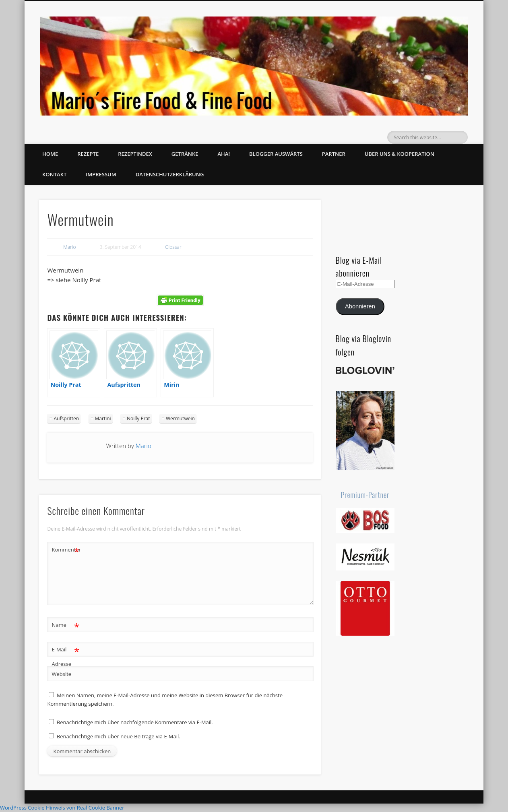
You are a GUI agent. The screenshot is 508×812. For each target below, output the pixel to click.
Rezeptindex (135, 154)
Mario (69, 247)
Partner (334, 154)
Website (61, 674)
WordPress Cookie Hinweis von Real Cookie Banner (62, 808)
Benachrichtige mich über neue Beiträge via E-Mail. (119, 736)
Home (50, 154)
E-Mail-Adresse (65, 655)
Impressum (101, 174)
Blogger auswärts (276, 154)
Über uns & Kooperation (400, 154)
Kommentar (66, 550)
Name (65, 625)
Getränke (185, 154)
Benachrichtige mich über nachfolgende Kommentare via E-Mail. (135, 722)
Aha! (224, 154)
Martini (103, 418)
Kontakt (54, 174)
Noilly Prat (138, 418)
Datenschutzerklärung (170, 174)
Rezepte (88, 154)
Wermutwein (180, 418)
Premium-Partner (365, 495)
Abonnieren (360, 306)
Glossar (173, 247)
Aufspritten (66, 418)
